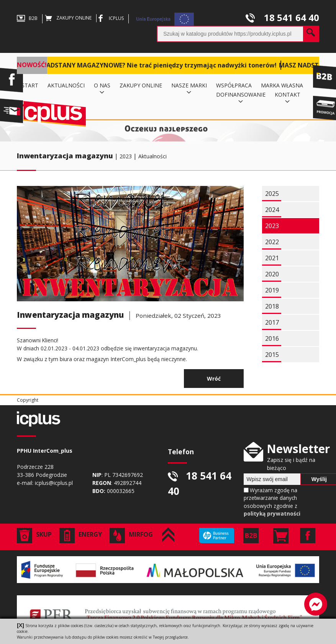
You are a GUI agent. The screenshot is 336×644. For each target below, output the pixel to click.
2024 (272, 210)
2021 (272, 258)
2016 (272, 338)
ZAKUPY (68, 18)
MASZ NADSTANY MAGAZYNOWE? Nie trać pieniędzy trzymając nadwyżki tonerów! (150, 65)
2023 (126, 156)
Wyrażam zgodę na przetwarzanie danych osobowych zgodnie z (272, 502)
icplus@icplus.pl (54, 483)
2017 (272, 322)
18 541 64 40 (282, 17)
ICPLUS (110, 18)
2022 (272, 242)
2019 (272, 290)
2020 (272, 274)
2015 (272, 355)
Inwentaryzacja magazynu (65, 156)
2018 (272, 306)
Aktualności (152, 156)
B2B (27, 18)
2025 (272, 194)
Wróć (214, 379)
